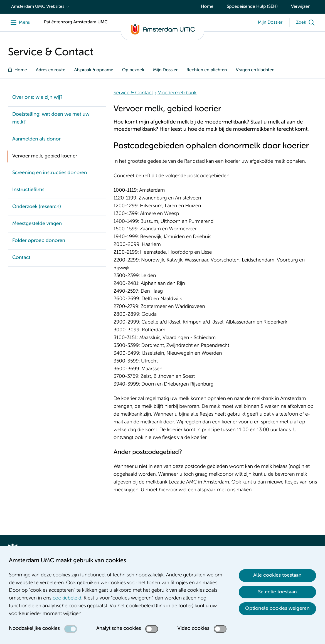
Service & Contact (133, 93)
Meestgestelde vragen (37, 224)
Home (207, 7)
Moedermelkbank (177, 93)
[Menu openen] (19, 23)
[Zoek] (307, 23)
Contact (21, 258)
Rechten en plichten (207, 70)
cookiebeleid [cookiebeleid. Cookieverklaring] (67, 598)
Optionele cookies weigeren (277, 608)
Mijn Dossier (165, 70)
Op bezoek (133, 70)
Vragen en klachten (255, 70)
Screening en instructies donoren (50, 173)
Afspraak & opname (93, 70)
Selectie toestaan (277, 592)
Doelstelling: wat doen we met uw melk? (51, 119)
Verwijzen (301, 7)
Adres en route (51, 70)
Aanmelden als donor (36, 139)
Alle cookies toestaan (277, 575)
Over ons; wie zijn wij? (37, 98)
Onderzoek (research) (37, 207)
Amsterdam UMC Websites (38, 7)
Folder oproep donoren (39, 241)
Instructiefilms (28, 190)
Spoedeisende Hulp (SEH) (252, 7)
